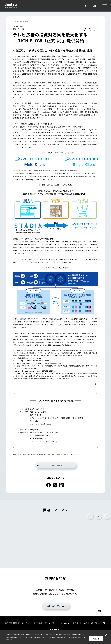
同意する (96, 639)
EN (94, 6)
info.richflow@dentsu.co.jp (47, 441)
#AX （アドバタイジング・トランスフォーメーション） (64, 455)
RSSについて (65, 623)
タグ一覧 (76, 623)
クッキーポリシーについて (26, 637)
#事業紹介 (40, 455)
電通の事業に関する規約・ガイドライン (17, 623)
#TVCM (33, 455)
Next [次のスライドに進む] (107, 517)
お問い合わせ (95, 623)
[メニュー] (105, 6)
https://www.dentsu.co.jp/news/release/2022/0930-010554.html (39, 363)
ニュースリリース (55, 465)
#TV (45, 455)
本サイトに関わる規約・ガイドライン (45, 623)
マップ (85, 623)
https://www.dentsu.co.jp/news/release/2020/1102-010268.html (35, 371)
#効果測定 (23, 455)
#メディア (16, 455)
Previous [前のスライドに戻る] (99, 517)
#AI (29, 455)
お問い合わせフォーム (55, 606)
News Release (21, 21)
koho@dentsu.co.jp (43, 424)
